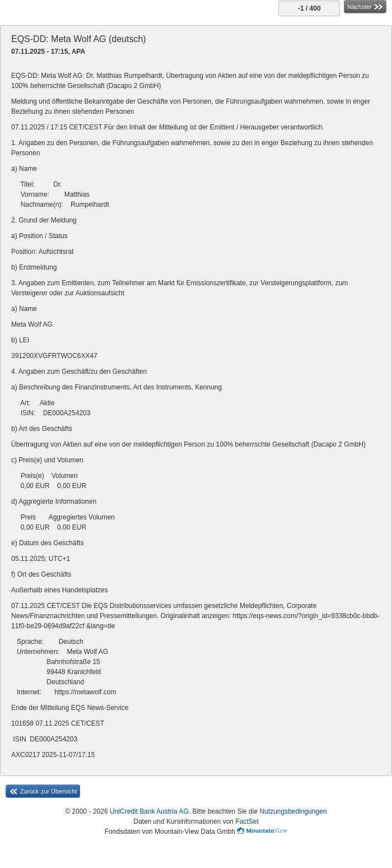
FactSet (247, 821)
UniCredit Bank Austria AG (149, 811)
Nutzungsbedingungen (293, 811)
